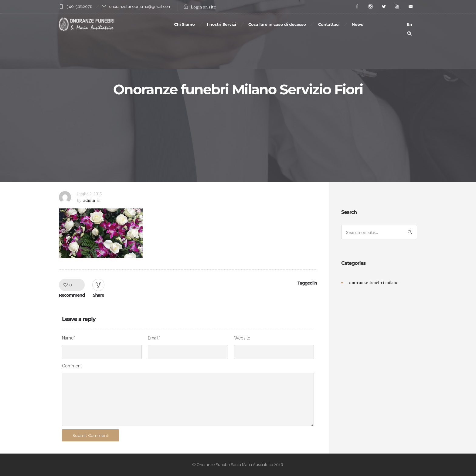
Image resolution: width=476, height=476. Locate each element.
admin (89, 200)
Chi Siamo (184, 24)
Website (242, 338)
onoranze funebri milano (374, 282)
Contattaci (329, 24)
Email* (154, 338)
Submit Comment (90, 435)
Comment (72, 366)
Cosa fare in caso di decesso (277, 24)
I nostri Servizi (222, 24)
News (357, 24)
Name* (68, 338)
